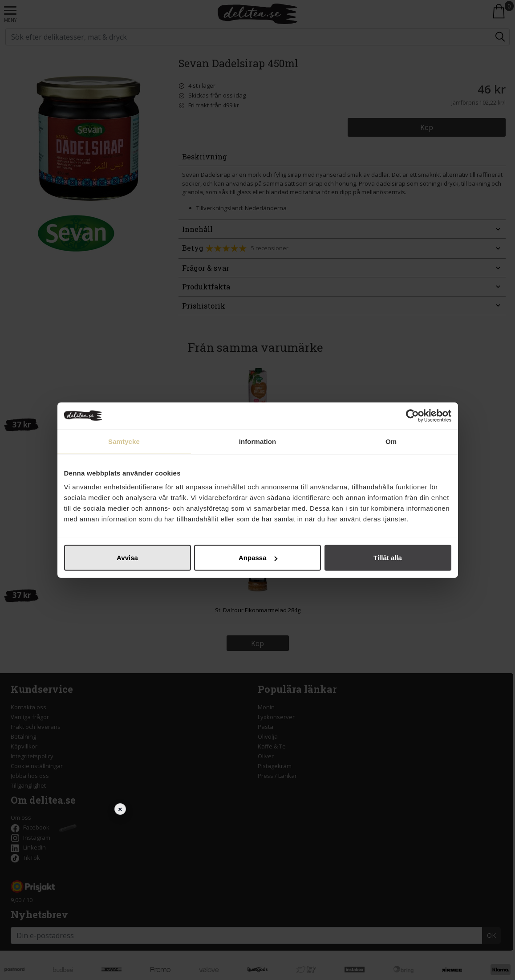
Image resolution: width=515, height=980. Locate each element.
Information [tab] (258, 441)
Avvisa (127, 558)
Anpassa (258, 558)
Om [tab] (391, 441)
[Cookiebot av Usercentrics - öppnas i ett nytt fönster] (412, 415)
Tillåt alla (388, 558)
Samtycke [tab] (124, 441)
